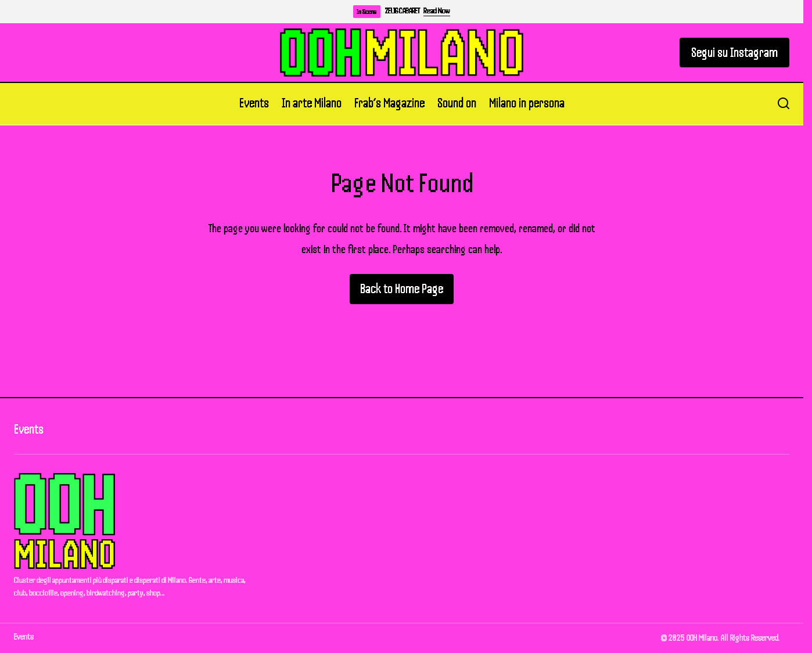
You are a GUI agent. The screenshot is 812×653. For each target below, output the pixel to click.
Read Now (437, 11)
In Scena (367, 12)
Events (29, 429)
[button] (784, 104)
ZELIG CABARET (402, 11)
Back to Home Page (402, 289)
